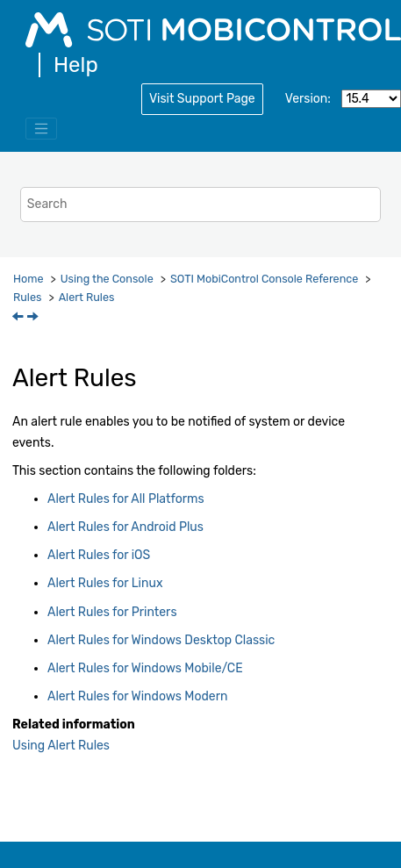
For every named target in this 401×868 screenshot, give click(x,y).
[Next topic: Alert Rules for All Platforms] (34, 318)
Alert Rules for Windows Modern (138, 696)
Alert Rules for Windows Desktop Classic (161, 640)
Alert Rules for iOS (99, 555)
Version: (308, 99)
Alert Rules (87, 297)
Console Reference (264, 279)
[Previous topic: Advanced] (19, 318)
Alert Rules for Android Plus (125, 527)
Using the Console (107, 279)
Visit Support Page (202, 99)
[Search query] (200, 204)
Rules (27, 297)
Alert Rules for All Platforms (126, 499)
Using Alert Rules (61, 746)
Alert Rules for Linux (105, 583)
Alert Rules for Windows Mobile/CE (145, 668)
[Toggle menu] (41, 129)
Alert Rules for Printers (112, 612)
